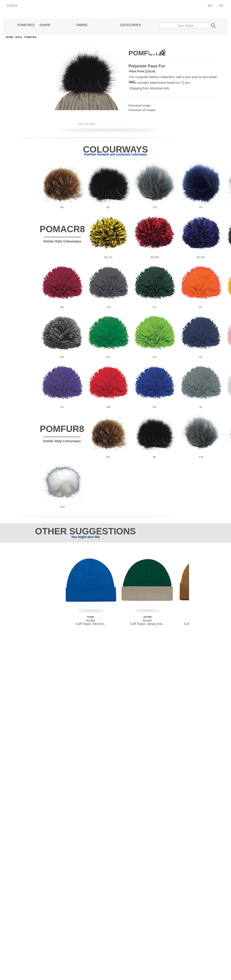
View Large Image (87, 124)
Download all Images (142, 110)
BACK (19, 37)
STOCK (12, 6)
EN (210, 6)
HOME (10, 37)
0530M (91, 617)
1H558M (147, 617)
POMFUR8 (62, 429)
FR (221, 6)
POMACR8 (62, 229)
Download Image (140, 105)
